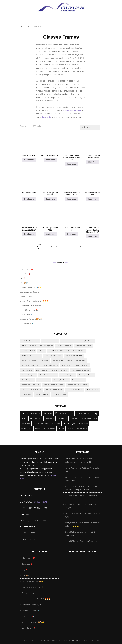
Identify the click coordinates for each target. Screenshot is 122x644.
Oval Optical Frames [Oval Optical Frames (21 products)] (81, 365)
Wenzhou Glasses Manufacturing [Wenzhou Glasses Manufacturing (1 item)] (77, 429)
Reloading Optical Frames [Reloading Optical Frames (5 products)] (48, 375)
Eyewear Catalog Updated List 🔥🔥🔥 (34, 301)
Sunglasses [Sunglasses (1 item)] (52, 429)
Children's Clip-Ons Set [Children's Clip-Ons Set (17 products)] (64, 346)
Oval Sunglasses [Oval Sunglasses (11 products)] (27, 370)
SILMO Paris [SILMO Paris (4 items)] (27, 429)
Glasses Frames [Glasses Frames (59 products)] (58, 360)
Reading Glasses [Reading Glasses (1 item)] (83, 423)
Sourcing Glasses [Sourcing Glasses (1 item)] (40, 429)
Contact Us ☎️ (25, 274)
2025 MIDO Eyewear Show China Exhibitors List (82, 541)
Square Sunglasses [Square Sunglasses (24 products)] (78, 380)
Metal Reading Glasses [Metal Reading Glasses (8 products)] (50, 365)
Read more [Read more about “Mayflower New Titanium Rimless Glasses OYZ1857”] (93, 236)
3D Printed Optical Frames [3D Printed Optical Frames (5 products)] (30, 341)
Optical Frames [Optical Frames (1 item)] (25, 423)
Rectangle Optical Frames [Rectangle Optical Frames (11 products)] (59, 370)
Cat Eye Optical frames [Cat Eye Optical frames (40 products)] (29, 346)
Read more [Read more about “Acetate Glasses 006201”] (50, 160)
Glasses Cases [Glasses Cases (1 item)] (50, 418)
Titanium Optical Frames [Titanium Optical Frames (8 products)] (74, 390)
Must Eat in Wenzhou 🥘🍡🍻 (31, 319)
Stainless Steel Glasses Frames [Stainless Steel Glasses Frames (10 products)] (54, 385)
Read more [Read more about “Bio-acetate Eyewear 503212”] (93, 199)
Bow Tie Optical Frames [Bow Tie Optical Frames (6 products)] (86, 341)
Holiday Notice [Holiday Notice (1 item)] (74, 418)
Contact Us (46, 117)
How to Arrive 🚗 (26, 314)
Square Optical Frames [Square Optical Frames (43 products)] (61, 380)
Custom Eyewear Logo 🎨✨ (30, 287)
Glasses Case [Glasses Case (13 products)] (44, 360)
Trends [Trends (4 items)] (61, 429)
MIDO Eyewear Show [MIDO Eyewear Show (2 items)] (89, 418)
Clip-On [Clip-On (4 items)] (24, 413)
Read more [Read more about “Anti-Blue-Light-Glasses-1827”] (71, 234)
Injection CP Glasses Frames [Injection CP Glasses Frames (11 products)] (76, 360)
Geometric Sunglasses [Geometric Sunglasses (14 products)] (29, 360)
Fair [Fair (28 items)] (95, 413)
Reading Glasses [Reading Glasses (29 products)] (42, 370)
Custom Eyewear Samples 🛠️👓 (32, 292)
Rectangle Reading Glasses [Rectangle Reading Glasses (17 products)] (80, 370)
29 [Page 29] (67, 247)
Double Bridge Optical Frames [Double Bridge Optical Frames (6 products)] (31, 356)
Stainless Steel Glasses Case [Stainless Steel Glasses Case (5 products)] (31, 385)
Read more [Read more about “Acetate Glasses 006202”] (29, 160)
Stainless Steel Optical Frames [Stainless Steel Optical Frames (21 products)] (77, 385)
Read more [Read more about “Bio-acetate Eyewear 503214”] (50, 199)
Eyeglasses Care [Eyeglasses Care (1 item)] (35, 413)
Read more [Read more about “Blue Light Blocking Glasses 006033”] (93, 162)
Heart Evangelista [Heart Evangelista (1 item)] (62, 418)
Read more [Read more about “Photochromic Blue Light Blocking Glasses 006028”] (71, 164)
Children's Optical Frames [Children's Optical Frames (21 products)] (84, 346)
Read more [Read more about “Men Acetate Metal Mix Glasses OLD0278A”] (29, 234)
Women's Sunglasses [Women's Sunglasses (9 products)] (60, 394)
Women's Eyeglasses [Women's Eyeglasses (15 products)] (42, 394)
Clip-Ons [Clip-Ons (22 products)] (42, 351)
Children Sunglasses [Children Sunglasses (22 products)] (28, 351)
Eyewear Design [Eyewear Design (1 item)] (48, 413)
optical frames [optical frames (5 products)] (66, 365)
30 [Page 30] (74, 247)
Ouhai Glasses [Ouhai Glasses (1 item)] (56, 423)
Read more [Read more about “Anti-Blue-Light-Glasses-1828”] (50, 234)
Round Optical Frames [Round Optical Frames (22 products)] (86, 375)
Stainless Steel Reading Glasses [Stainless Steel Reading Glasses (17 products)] (32, 390)
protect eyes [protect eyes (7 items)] (69, 424)
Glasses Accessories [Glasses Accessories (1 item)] (36, 418)
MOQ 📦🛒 (24, 283)
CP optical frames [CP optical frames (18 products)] (79, 351)
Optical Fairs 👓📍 (27, 323)
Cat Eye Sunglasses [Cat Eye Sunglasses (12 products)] (46, 346)
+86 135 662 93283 (41, 502)
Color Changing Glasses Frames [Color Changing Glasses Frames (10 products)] (59, 351)
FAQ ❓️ (23, 278)
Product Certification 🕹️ (29, 310)
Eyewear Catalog (26, 296)
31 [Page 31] (81, 247)
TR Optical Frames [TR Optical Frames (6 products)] (92, 390)
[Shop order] (91, 127)
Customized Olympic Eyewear (31, 305)
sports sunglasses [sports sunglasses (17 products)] (44, 380)
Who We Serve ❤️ (26, 269)
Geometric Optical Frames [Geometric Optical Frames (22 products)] (74, 356)
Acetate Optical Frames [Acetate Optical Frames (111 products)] (50, 341)
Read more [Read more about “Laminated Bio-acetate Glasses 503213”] (71, 199)
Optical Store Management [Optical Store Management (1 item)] (41, 423)
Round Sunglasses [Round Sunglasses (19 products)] (28, 380)
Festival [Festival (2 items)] (24, 418)
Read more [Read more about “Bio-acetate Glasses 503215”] (29, 199)
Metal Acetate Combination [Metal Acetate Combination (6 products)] (30, 365)
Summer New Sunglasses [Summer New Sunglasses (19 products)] (54, 390)
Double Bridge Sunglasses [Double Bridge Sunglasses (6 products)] (53, 356)
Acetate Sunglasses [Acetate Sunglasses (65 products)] (68, 341)
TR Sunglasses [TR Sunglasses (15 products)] (26, 394)
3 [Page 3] (51, 247)
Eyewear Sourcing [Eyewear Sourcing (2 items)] (83, 413)
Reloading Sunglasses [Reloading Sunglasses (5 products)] (68, 375)
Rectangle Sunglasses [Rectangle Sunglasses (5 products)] (29, 375)
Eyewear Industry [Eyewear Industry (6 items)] (64, 413)
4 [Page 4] (57, 247)
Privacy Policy (94, 640)
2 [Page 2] (46, 247)
